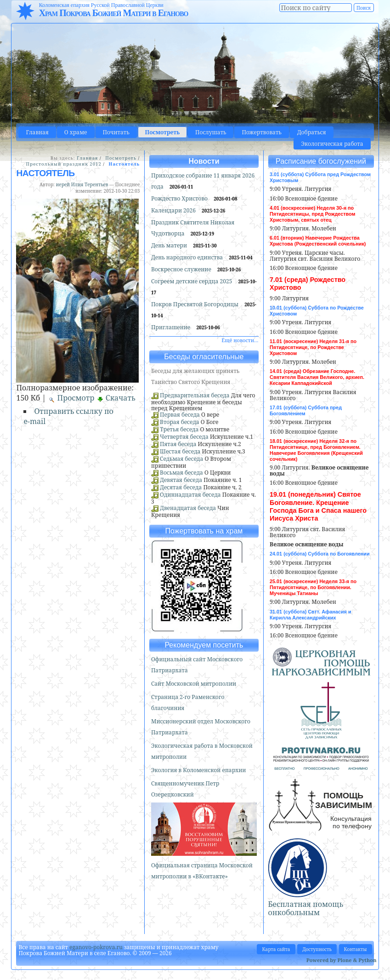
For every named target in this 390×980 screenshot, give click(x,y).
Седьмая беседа (181, 459)
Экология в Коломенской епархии (199, 770)
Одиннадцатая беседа (190, 495)
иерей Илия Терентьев (82, 184)
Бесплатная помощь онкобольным (306, 908)
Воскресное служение (182, 269)
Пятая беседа (178, 444)
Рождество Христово (180, 198)
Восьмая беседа (181, 473)
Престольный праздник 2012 (63, 164)
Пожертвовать (261, 132)
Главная (37, 132)
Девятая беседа (181, 480)
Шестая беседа (180, 451)
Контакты (356, 949)
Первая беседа (180, 415)
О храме (76, 132)
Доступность (317, 949)
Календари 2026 (174, 210)
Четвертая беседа (184, 437)
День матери (170, 245)
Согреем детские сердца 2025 (192, 281)
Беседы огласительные (204, 357)
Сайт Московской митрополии (194, 684)
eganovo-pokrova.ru (96, 947)
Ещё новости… (240, 340)
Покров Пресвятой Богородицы (195, 304)
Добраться (312, 132)
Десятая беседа (181, 487)
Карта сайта (276, 949)
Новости (204, 161)
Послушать (211, 132)
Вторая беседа (180, 422)
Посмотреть (162, 132)
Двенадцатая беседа (188, 508)
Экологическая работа (332, 144)
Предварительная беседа (195, 395)
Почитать (116, 132)
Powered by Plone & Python (342, 960)
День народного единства (188, 257)
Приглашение (171, 327)
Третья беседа (179, 429)
